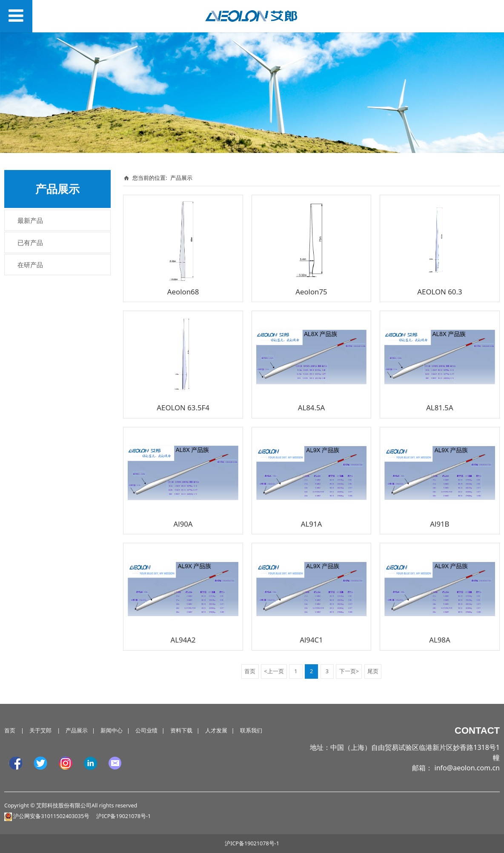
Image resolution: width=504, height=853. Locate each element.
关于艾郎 (40, 731)
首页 (10, 731)
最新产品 (30, 220)
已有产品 (30, 242)
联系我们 (251, 731)
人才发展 (216, 731)
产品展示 (181, 178)
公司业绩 (146, 731)
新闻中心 (112, 731)
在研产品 (30, 265)
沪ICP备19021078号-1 (252, 843)
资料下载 (181, 731)
